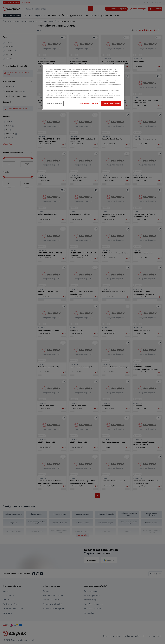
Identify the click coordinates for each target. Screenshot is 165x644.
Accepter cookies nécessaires (89, 103)
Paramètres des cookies (55, 103)
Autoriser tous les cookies (111, 103)
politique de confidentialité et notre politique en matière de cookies (98, 92)
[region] (83, 87)
